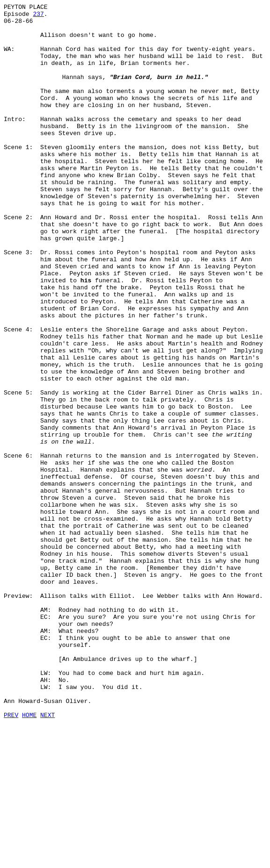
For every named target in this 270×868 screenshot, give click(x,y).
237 (38, 16)
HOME (29, 858)
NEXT (47, 858)
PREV (11, 858)
